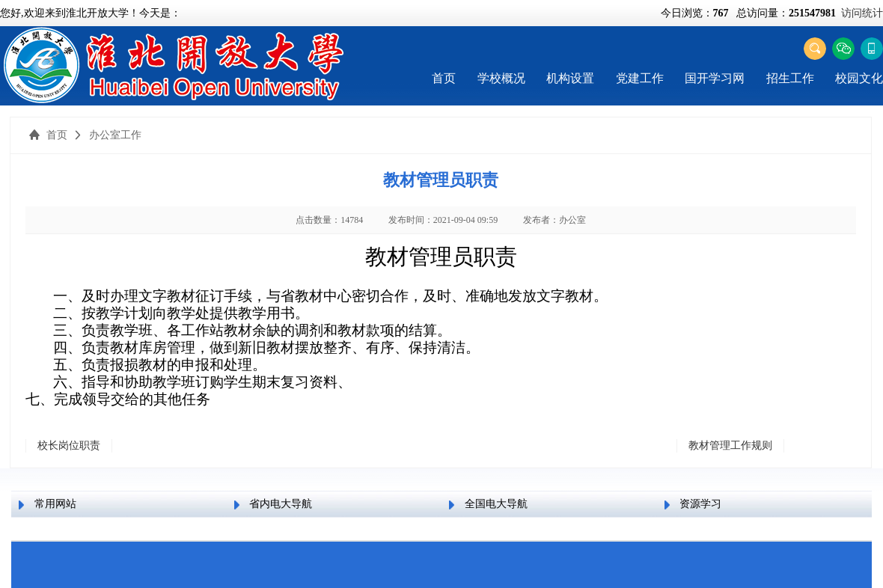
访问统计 (862, 13)
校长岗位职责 (69, 445)
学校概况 (501, 78)
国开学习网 (715, 78)
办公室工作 (115, 135)
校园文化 (859, 78)
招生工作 (790, 78)
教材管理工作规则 (730, 445)
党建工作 (640, 78)
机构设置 (570, 78)
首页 (444, 78)
